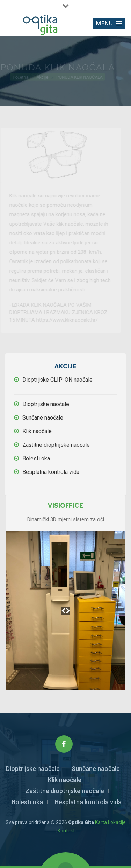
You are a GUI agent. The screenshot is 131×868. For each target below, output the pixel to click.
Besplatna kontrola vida (51, 472)
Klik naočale (37, 431)
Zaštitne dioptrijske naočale (56, 445)
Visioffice (65, 505)
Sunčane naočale (43, 418)
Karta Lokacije (110, 822)
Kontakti (67, 831)
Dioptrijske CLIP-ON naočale (57, 380)
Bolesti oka (36, 458)
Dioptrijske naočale (46, 404)
